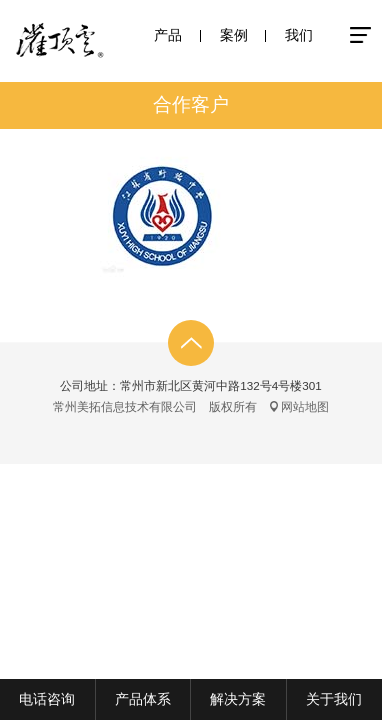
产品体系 (143, 699)
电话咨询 (47, 699)
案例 (234, 35)
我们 (299, 35)
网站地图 (305, 406)
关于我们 (334, 699)
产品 (168, 35)
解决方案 (238, 699)
